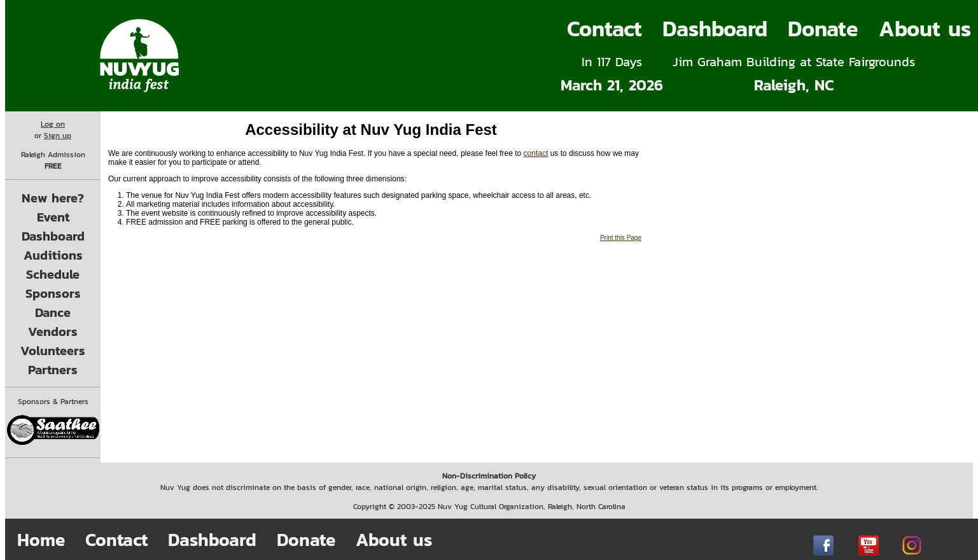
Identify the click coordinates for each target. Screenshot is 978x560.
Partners (53, 370)
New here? (53, 198)
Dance (53, 312)
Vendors (53, 332)
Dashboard (715, 29)
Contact (604, 29)
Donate (823, 29)
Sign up (58, 136)
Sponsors (53, 293)
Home (41, 540)
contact (536, 153)
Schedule (53, 274)
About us (394, 540)
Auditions (53, 255)
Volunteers (53, 351)
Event (53, 217)
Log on (53, 124)
